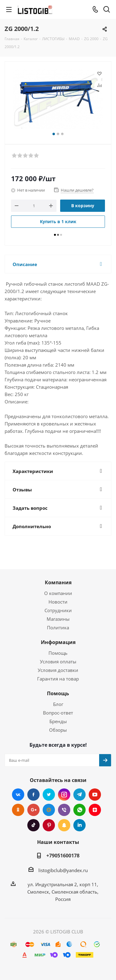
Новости (58, 602)
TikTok (33, 825)
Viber (64, 810)
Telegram (79, 795)
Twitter (49, 795)
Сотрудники (58, 610)
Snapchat (64, 825)
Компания (58, 582)
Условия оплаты (58, 662)
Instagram (64, 795)
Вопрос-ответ (58, 713)
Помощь (58, 653)
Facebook (33, 795)
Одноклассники (18, 810)
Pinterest (49, 825)
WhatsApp (79, 810)
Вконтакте (18, 795)
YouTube (95, 795)
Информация (58, 642)
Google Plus (33, 810)
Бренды (58, 721)
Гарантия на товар (58, 679)
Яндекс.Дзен (95, 810)
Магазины (58, 619)
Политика (58, 627)
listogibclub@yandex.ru (63, 870)
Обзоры (58, 730)
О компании (58, 593)
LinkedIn (79, 825)
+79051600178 (63, 856)
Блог (58, 704)
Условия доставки (58, 670)
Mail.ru (49, 810)
